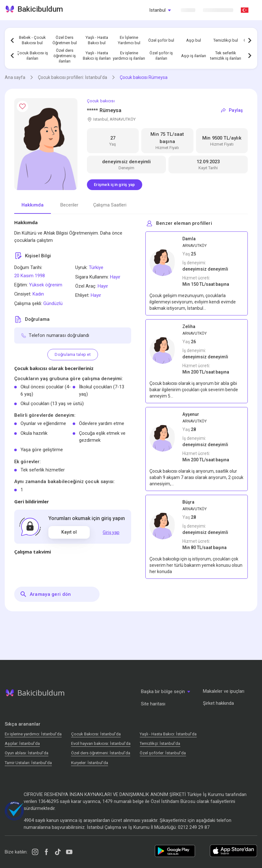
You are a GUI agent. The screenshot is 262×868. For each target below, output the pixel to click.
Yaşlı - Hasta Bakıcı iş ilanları (97, 56)
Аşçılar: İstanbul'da (22, 743)
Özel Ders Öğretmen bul (65, 40)
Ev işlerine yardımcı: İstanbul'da (33, 734)
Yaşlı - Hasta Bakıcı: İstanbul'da (168, 734)
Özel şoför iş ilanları (161, 56)
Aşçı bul (194, 40)
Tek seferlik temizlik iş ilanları (226, 56)
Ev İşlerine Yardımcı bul (129, 40)
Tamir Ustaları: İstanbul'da (28, 763)
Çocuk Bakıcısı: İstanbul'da (96, 734)
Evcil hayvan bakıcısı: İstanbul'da (101, 743)
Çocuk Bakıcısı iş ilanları (32, 56)
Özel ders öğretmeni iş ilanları (65, 56)
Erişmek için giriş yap (115, 185)
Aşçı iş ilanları (194, 56)
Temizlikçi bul (226, 40)
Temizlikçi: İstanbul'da (160, 743)
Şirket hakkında (218, 703)
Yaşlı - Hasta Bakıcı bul (97, 40)
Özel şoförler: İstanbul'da (163, 753)
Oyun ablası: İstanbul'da (27, 753)
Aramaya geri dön (45, 594)
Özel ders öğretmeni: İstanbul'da (101, 753)
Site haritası (153, 704)
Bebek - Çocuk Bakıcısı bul (32, 40)
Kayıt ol (69, 532)
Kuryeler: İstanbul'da (90, 763)
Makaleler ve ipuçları (224, 691)
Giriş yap (111, 532)
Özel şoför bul (161, 40)
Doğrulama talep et (73, 354)
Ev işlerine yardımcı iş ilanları (129, 56)
